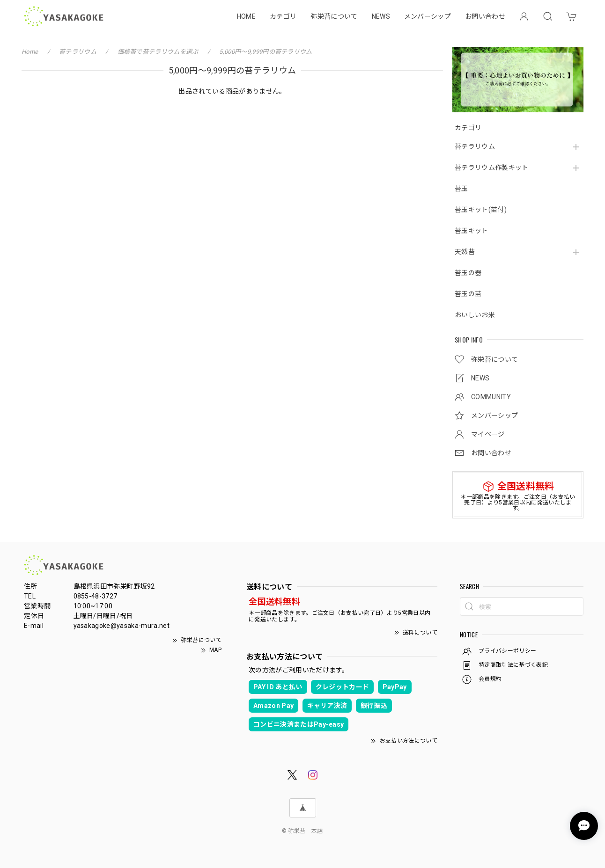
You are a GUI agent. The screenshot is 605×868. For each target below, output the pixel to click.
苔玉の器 (468, 273)
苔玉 (461, 189)
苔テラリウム (475, 146)
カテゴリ (283, 16)
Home (30, 52)
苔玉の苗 (468, 294)
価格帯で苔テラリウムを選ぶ (158, 52)
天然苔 (465, 252)
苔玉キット (472, 231)
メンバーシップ (428, 16)
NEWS (381, 16)
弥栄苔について (334, 16)
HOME (246, 16)
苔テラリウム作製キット (492, 168)
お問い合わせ (485, 16)
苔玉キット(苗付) (481, 210)
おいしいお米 (475, 315)
